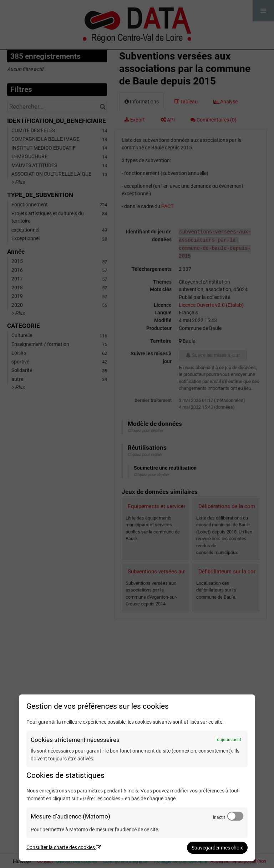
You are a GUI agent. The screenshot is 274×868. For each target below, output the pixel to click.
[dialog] (137, 778)
